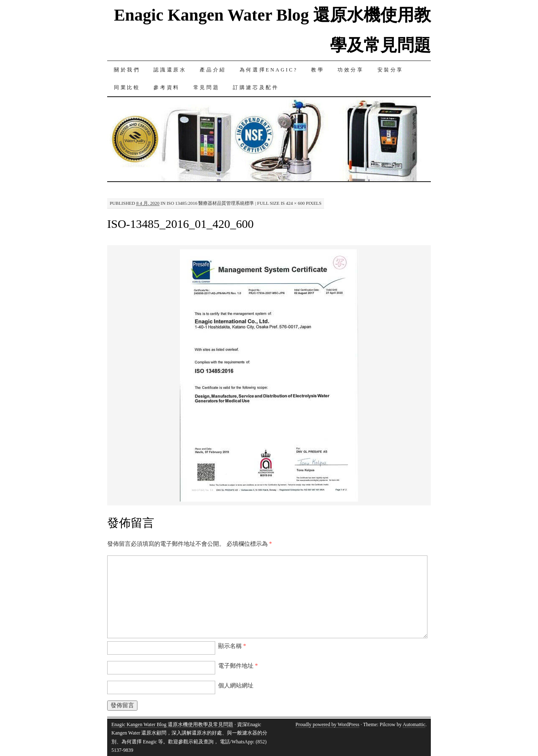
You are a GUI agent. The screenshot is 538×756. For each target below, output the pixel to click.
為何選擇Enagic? (269, 70)
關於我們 (127, 70)
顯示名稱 (232, 646)
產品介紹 (213, 70)
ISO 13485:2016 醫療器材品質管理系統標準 (210, 203)
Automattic (414, 724)
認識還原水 (170, 70)
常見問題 (206, 87)
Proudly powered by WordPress (327, 724)
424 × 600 (295, 203)
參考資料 (166, 87)
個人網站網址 (236, 686)
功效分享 (351, 70)
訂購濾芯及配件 (256, 87)
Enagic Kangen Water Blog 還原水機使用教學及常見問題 (172, 724)
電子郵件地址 (238, 666)
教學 (318, 70)
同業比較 (127, 87)
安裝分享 (390, 70)
